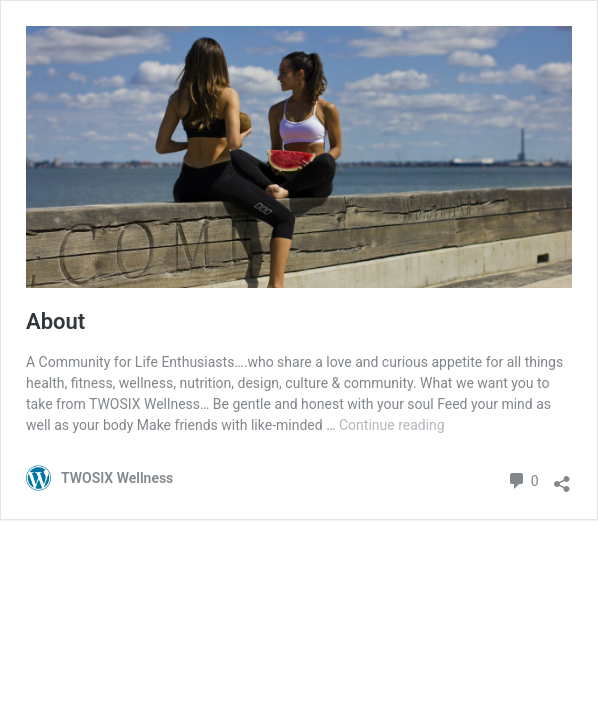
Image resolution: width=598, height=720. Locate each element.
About (55, 321)
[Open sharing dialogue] (562, 479)
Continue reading (392, 425)
